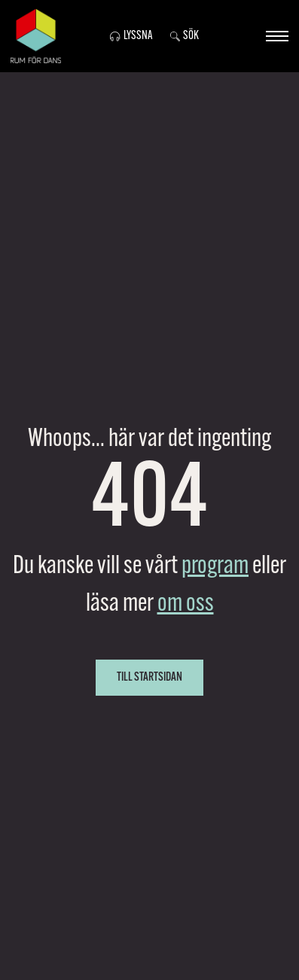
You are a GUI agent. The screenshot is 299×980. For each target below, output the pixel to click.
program (215, 567)
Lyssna (131, 36)
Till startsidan (149, 678)
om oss (186, 604)
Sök (185, 36)
